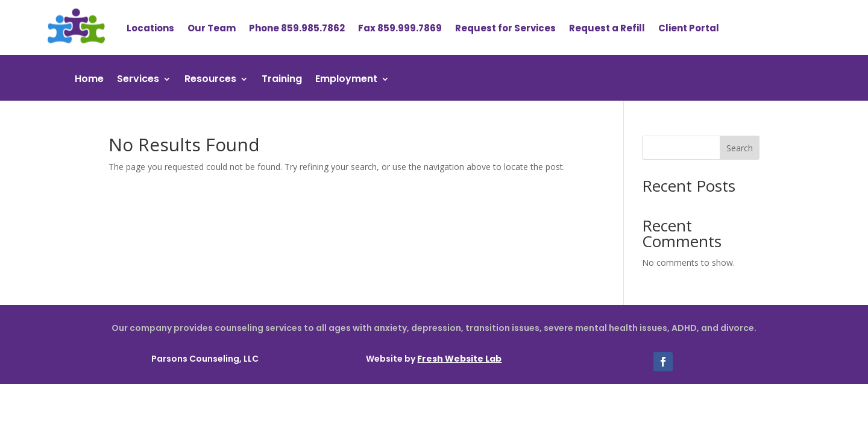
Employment (346, 80)
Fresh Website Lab (459, 359)
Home (89, 80)
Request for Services (505, 28)
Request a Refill (607, 28)
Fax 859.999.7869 (400, 28)
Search (740, 148)
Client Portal (689, 28)
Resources (210, 80)
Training (282, 80)
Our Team (212, 28)
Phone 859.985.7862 (297, 28)
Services (138, 80)
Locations (150, 28)
